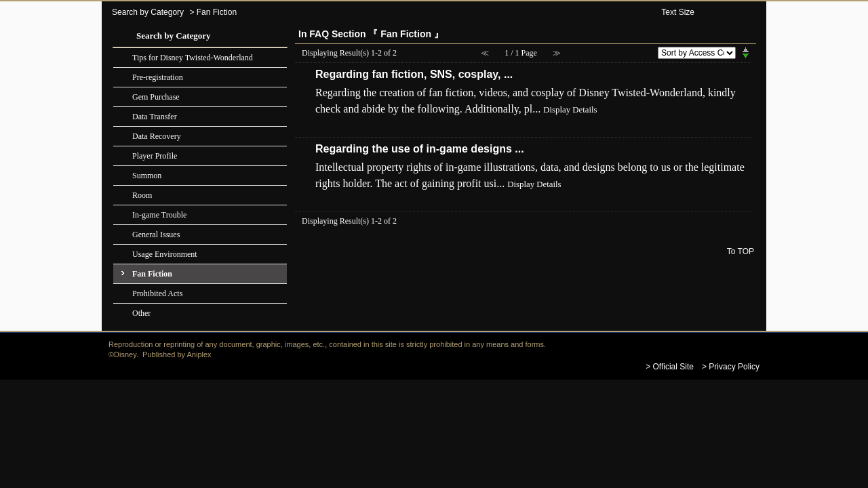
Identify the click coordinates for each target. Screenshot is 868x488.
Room (142, 195)
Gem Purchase (156, 97)
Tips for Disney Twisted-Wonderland (193, 58)
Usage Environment (165, 254)
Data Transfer (155, 117)
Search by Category (148, 12)
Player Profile (155, 156)
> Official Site (670, 367)
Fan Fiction (152, 274)
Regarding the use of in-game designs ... (420, 149)
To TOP (741, 251)
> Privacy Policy (731, 367)
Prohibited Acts (157, 293)
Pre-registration (158, 77)
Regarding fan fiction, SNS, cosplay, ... (414, 74)
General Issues (156, 235)
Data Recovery (157, 136)
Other (141, 313)
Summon (147, 176)
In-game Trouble (159, 215)
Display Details (570, 110)
